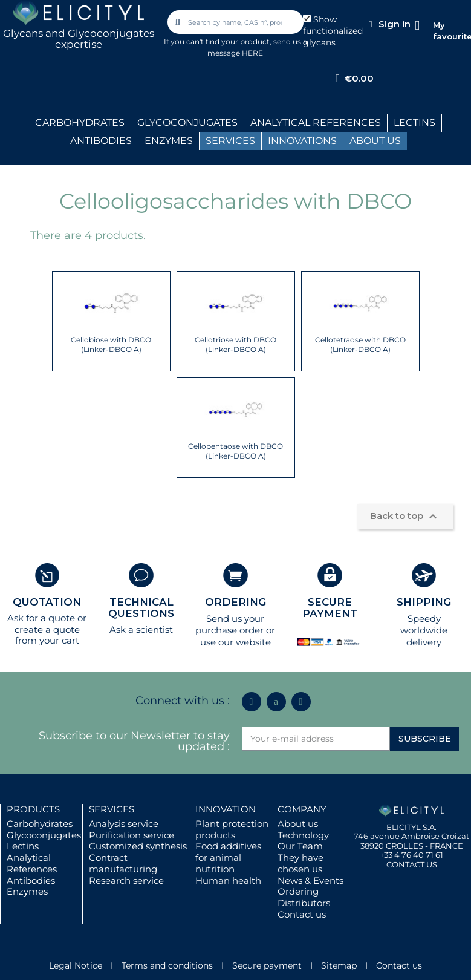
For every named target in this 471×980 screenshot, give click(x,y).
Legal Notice (76, 965)
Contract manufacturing (123, 863)
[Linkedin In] (252, 702)
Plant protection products (232, 829)
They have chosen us (300, 863)
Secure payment (267, 965)
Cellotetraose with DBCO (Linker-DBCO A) (360, 345)
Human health (228, 880)
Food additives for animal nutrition (228, 857)
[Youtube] (301, 702)
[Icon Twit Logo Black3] (276, 702)
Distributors (304, 903)
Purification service (132, 835)
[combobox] (236, 22)
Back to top (405, 517)
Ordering (298, 891)
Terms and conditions (167, 965)
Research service (126, 880)
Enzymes (27, 891)
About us (298, 824)
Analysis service (124, 824)
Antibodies (31, 880)
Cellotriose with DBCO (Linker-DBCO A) (235, 345)
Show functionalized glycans (333, 31)
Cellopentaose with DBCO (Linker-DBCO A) (235, 451)
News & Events (310, 880)
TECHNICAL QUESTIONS (141, 608)
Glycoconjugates (44, 835)
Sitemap (339, 965)
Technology (303, 835)
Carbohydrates (40, 824)
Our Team (300, 846)
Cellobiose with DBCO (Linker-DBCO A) (111, 345)
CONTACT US (412, 864)
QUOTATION (47, 602)
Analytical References (32, 863)
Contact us (302, 914)
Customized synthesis (138, 846)
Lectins (23, 846)
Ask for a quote (41, 618)
